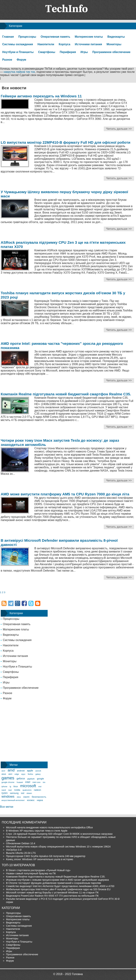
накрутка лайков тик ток (19, 72)
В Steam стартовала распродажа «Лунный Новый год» (38, 870)
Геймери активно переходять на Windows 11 (41, 96)
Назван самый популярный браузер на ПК (31, 873)
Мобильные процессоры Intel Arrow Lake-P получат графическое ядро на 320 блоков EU (58, 889)
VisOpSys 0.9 (14, 850)
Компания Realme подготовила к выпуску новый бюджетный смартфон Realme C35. (56, 877)
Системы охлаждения (18, 44)
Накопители (46, 44)
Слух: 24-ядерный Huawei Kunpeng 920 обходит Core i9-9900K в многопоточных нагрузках (59, 834)
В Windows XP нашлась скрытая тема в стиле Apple (37, 831)
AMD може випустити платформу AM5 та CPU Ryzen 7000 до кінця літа (65, 494)
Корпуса (65, 44)
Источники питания (89, 44)
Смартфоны (47, 52)
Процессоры (27, 37)
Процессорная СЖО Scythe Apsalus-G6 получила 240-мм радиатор (46, 856)
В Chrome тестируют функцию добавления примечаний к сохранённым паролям (53, 883)
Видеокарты (116, 37)
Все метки (7, 807)
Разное (7, 60)
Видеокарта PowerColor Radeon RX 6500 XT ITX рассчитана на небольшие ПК (52, 896)
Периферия (68, 52)
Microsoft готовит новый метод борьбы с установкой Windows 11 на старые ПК (52, 893)
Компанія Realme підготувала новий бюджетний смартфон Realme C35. (66, 394)
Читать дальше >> (119, 129)
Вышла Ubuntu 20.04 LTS (21, 853)
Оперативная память (56, 37)
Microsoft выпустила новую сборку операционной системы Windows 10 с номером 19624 (58, 847)
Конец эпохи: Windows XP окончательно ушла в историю (40, 859)
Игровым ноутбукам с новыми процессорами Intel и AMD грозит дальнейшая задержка (57, 880)
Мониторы (114, 44)
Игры (84, 52)
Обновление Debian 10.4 (21, 843)
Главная (8, 37)
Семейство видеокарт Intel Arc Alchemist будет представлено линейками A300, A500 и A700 (60, 886)
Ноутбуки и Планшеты (18, 52)
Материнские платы (89, 37)
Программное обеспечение (111, 52)
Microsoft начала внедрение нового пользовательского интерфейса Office (49, 827)
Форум (21, 60)
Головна (77, 974)
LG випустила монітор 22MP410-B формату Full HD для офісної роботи (66, 142)
